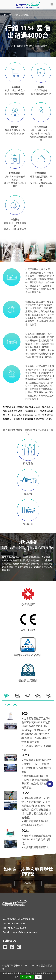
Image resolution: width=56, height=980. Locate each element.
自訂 (38, 977)
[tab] (7, 696)
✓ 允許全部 (27, 977)
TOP (50, 784)
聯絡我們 (28, 883)
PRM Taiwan (31, 965)
